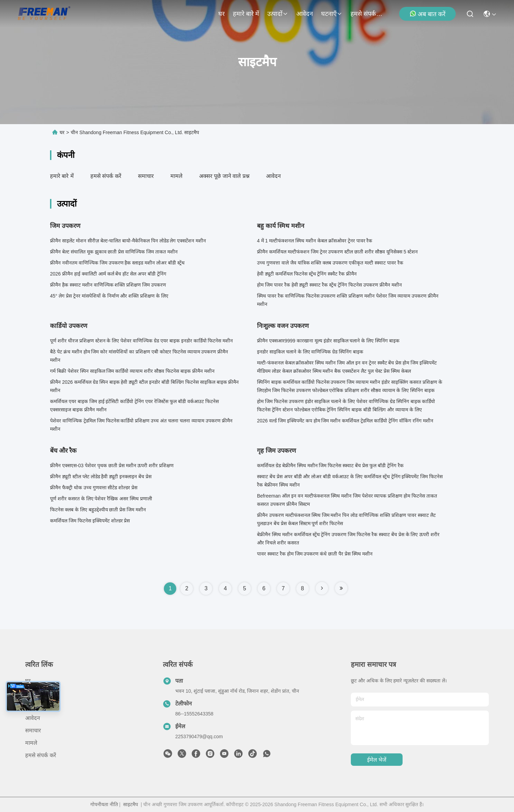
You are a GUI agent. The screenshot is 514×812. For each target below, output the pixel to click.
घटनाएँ (332, 14)
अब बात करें (427, 14)
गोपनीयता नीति (104, 804)
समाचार (146, 176)
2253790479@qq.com (199, 736)
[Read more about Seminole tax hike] (322, 588)
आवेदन (305, 14)
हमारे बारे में (246, 14)
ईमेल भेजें (377, 760)
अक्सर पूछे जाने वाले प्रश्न (224, 176)
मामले (176, 176)
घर (221, 14)
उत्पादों (278, 14)
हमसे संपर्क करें (367, 14)
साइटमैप (131, 804)
